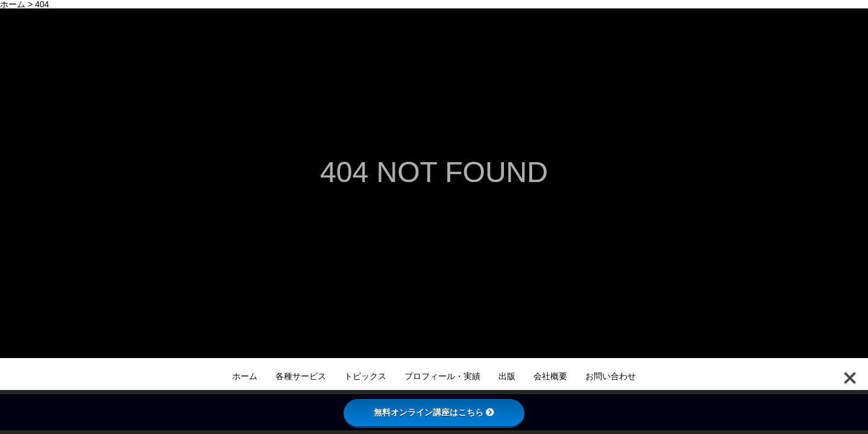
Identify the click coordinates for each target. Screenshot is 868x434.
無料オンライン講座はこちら (434, 412)
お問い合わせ (611, 376)
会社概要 (550, 376)
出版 (507, 376)
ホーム (245, 376)
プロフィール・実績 (442, 376)
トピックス (365, 376)
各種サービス (301, 376)
